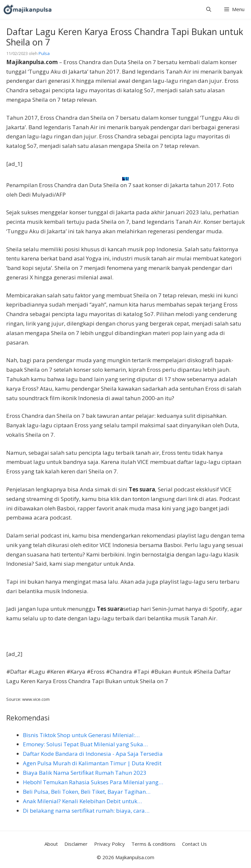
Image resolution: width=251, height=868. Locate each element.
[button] (209, 9)
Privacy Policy (109, 844)
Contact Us (194, 844)
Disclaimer (76, 844)
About (51, 844)
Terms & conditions (153, 844)
